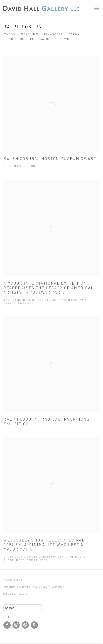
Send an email (25, 625)
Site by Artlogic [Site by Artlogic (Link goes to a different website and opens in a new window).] (16, 594)
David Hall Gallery (42, 9)
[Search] (23, 608)
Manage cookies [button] (12, 580)
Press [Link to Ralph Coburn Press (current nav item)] (74, 33)
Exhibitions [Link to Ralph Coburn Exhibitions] (14, 39)
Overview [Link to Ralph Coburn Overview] (30, 33)
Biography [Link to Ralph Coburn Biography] (53, 33)
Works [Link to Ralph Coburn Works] (9, 33)
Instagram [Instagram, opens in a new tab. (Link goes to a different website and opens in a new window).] (16, 625)
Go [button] (9, 617)
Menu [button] (96, 9)
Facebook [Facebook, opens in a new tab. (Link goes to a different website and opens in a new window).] (7, 625)
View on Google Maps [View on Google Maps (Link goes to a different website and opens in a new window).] (34, 625)
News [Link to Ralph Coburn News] (65, 39)
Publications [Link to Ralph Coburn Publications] (42, 39)
